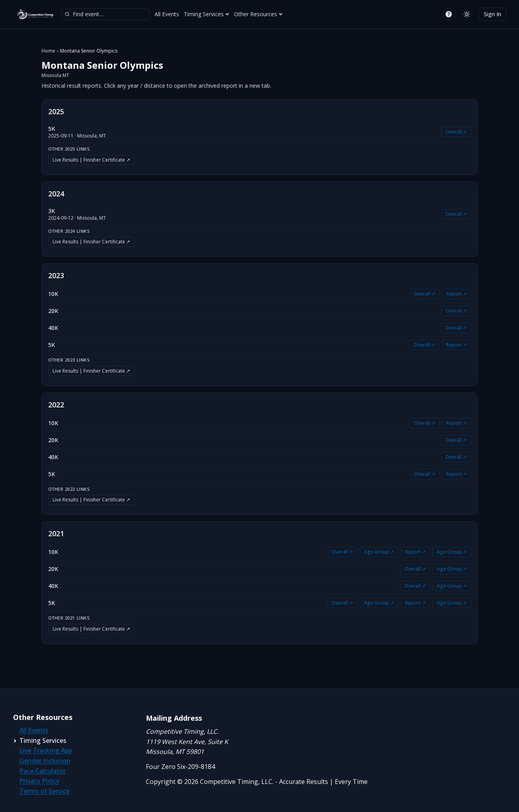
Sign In (493, 14)
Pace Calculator (42, 771)
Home (48, 51)
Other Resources (258, 14)
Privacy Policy (39, 781)
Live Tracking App (46, 750)
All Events (167, 14)
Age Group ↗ (379, 552)
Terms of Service (44, 791)
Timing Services (207, 14)
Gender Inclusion (45, 761)
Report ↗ (457, 294)
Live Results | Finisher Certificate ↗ (91, 160)
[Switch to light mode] (467, 14)
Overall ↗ (456, 132)
